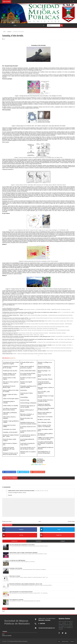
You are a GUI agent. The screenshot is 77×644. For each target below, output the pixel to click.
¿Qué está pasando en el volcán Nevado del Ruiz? (21, 592)
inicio (59, 641)
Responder (10, 495)
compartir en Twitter (23, 472)
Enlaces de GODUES (7, 636)
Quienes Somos (65, 641)
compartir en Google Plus (37, 472)
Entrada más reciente (7, 521)
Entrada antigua (71, 521)
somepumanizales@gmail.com (47, 628)
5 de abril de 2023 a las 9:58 (41, 491)
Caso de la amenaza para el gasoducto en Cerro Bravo (22, 545)
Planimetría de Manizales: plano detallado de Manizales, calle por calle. (26, 584)
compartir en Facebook (9, 472)
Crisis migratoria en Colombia (16, 600)
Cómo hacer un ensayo (15, 576)
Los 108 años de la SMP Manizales (17, 560)
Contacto (72, 641)
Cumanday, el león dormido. (16, 568)
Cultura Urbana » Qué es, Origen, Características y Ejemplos (23, 553)
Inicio (4, 32)
